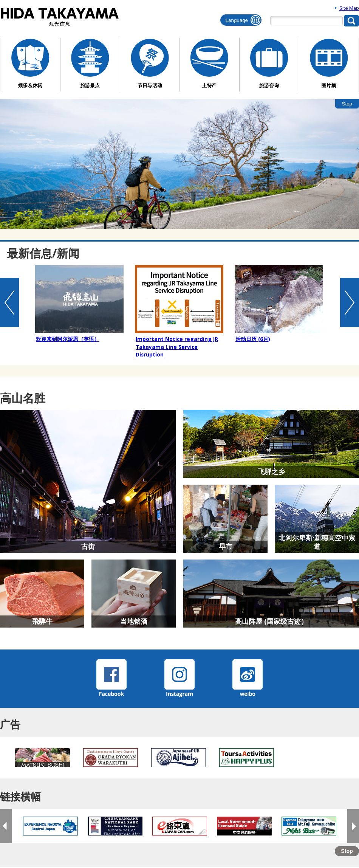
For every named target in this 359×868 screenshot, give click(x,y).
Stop (347, 104)
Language (237, 20)
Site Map (349, 8)
